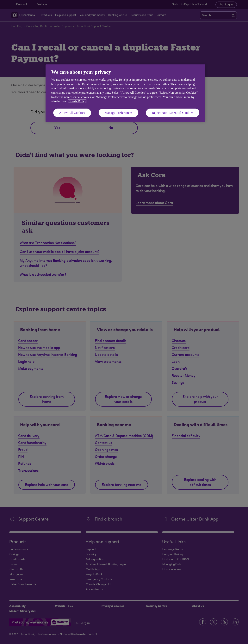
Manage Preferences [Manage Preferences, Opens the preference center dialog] (118, 113)
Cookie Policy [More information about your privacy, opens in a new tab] (77, 101)
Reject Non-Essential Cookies (173, 113)
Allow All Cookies (72, 113)
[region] (125, 93)
